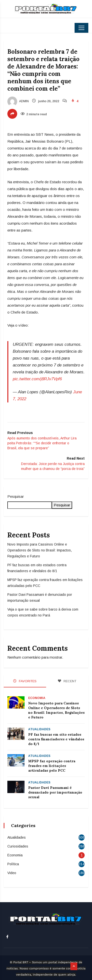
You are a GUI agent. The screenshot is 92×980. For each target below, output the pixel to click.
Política (13, 864)
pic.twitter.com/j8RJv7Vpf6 (37, 379)
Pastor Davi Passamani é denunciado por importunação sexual (55, 792)
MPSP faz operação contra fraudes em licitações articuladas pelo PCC (52, 766)
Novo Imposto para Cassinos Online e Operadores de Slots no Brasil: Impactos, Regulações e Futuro (40, 550)
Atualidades (39, 729)
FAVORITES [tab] (25, 681)
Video (12, 873)
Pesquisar (16, 496)
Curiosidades (18, 846)
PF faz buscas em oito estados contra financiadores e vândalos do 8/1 (56, 739)
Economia (37, 698)
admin (18, 101)
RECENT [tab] (67, 681)
